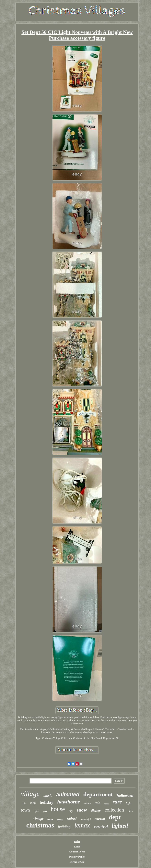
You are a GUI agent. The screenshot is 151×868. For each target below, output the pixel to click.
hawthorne (69, 802)
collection (114, 810)
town (25, 810)
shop (33, 803)
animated (68, 795)
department (98, 794)
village (30, 794)
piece (130, 811)
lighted (120, 826)
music (48, 796)
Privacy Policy (77, 857)
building (64, 827)
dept (115, 817)
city (71, 811)
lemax (82, 825)
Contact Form (77, 852)
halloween (125, 795)
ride (97, 803)
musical (100, 819)
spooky (60, 820)
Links (77, 846)
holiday (47, 802)
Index (77, 841)
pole (45, 812)
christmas (40, 825)
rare (117, 802)
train (50, 819)
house (58, 809)
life (24, 803)
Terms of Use (77, 862)
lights (36, 811)
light (129, 803)
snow (82, 810)
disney (96, 810)
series (87, 803)
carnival (101, 826)
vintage (38, 819)
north (106, 804)
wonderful (86, 819)
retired (72, 819)
